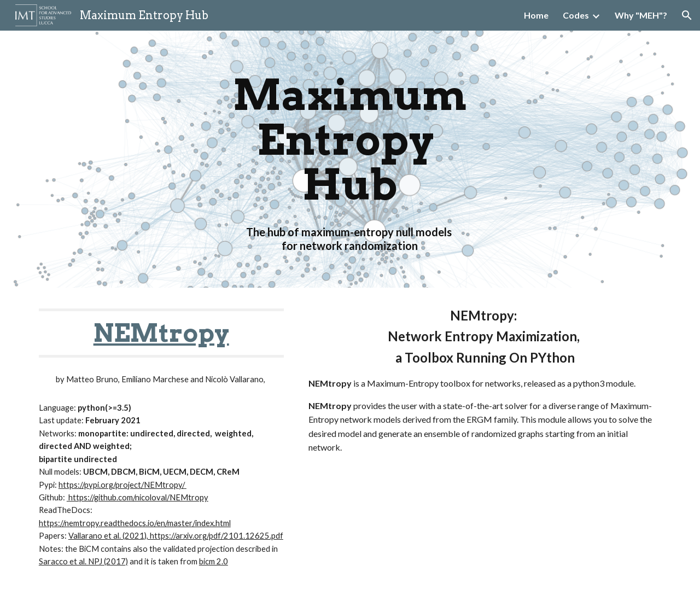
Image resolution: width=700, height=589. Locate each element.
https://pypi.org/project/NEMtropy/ (122, 485)
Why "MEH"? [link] (641, 15)
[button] (687, 15)
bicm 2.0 (214, 561)
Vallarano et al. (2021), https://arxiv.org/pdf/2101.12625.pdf (176, 536)
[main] (350, 159)
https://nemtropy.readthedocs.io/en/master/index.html (135, 523)
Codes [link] (576, 15)
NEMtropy (161, 333)
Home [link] (536, 15)
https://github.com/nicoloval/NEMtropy (138, 497)
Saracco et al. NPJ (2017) (83, 561)
